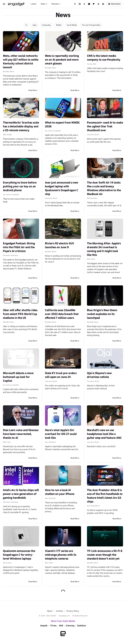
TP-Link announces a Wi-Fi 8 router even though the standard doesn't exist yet (105, 555)
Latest (34, 4)
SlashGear (82, 626)
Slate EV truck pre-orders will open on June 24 (61, 375)
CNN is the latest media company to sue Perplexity (104, 58)
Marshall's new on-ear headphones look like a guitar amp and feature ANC (104, 434)
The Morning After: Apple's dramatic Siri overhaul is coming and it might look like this (104, 249)
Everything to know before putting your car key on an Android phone (20, 186)
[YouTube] (89, 4)
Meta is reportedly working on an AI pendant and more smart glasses (62, 60)
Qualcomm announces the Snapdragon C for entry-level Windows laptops (19, 555)
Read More (33, 90)
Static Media (51, 616)
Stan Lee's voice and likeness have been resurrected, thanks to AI (21, 434)
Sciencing (70, 626)
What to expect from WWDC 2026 (62, 125)
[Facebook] (75, 4)
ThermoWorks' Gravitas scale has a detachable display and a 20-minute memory (21, 126)
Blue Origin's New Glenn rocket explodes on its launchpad (102, 314)
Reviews (55, 4)
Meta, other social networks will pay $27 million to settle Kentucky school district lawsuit (21, 62)
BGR (61, 626)
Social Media (72, 25)
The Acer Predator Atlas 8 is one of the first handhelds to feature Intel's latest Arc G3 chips (105, 496)
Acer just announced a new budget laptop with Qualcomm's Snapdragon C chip (62, 188)
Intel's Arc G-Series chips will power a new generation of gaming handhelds (21, 494)
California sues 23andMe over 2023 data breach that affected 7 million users (62, 314)
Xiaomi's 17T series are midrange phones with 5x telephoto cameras (61, 555)
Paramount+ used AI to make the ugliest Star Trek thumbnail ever (105, 126)
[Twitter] (84, 4)
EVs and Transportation (91, 25)
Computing (46, 25)
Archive (59, 611)
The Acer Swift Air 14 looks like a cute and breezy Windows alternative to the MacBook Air (104, 188)
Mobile (59, 25)
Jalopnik (44, 626)
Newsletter (115, 4)
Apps (35, 25)
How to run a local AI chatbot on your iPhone (60, 492)
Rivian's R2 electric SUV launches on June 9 (60, 245)
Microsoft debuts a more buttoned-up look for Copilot (18, 377)
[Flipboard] (94, 4)
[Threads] (98, 4)
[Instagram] (80, 4)
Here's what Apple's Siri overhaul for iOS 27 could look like (61, 434)
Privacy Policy (73, 611)
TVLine (53, 626)
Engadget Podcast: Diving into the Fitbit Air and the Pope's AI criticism (19, 247)
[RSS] (103, 4)
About (50, 611)
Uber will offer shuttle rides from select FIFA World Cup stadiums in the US (20, 314)
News (43, 4)
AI (26, 25)
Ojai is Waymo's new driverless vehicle (99, 375)
